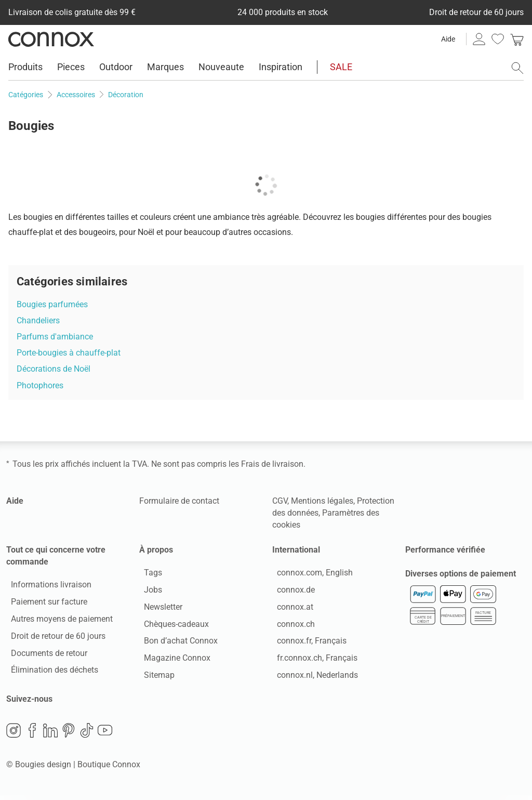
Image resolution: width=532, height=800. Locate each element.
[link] (517, 39)
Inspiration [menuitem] (281, 67)
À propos (156, 550)
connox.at (290, 609)
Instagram (14, 735)
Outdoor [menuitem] (116, 67)
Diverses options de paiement (461, 578)
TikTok (87, 735)
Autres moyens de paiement (57, 621)
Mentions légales (322, 501)
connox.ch (291, 626)
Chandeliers (38, 320)
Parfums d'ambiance (55, 337)
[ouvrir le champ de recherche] (517, 68)
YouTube (105, 735)
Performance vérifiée (445, 550)
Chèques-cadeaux (172, 626)
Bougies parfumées (52, 304)
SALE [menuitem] (341, 67)
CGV (280, 501)
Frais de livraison (272, 464)
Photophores (40, 385)
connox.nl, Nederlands (313, 678)
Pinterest (69, 735)
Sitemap (155, 678)
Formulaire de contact (179, 501)
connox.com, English (310, 575)
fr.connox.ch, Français (312, 660)
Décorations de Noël (54, 369)
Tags (148, 575)
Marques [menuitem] (165, 67)
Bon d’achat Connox (176, 643)
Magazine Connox (172, 660)
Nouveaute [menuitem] (221, 67)
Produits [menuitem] (25, 67)
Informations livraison (46, 587)
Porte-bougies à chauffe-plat (69, 353)
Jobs (148, 592)
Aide (448, 39)
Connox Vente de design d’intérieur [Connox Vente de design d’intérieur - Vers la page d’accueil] (51, 39)
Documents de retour (44, 655)
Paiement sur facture (44, 604)
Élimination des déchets (50, 672)
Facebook (32, 735)
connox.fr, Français (307, 643)
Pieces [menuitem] (71, 67)
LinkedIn (50, 735)
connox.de (291, 592)
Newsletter (158, 609)
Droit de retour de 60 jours (54, 638)
